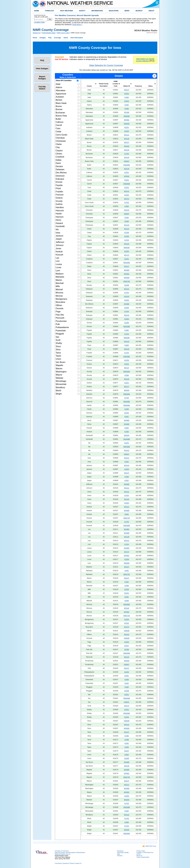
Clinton (59, 154)
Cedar (58, 132)
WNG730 (127, 281)
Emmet (59, 182)
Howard (59, 223)
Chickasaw (61, 141)
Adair (58, 84)
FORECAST (49, 11)
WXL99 (127, 537)
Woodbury (60, 387)
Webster (59, 378)
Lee (57, 258)
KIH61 (127, 417)
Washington (61, 372)
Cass (58, 128)
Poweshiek (61, 331)
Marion (59, 280)
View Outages (42, 69)
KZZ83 (127, 195)
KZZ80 (127, 236)
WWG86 (127, 116)
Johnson (60, 245)
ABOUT (151, 11)
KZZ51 (127, 127)
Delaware (60, 169)
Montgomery (61, 299)
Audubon (60, 97)
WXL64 (127, 244)
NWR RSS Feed (149, 846)
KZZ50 (127, 360)
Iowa (58, 233)
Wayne (59, 375)
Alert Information (77, 38)
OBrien (59, 305)
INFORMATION (97, 11)
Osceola (59, 308)
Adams (59, 87)
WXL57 (127, 90)
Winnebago (61, 381)
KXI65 (127, 97)
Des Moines (61, 173)
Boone (59, 106)
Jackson (59, 236)
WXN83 (127, 304)
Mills (58, 286)
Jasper (59, 239)
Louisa (59, 264)
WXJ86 (127, 112)
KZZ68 (127, 233)
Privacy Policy (141, 851)
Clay (58, 147)
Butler (58, 119)
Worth (58, 391)
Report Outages (42, 78)
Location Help (39, 22)
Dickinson (60, 176)
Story (58, 349)
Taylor (58, 356)
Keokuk (59, 252)
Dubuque (60, 179)
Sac (57, 337)
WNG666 (127, 165)
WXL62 (127, 210)
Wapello (59, 365)
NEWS (127, 11)
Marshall (60, 283)
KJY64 (127, 154)
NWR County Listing (63, 33)
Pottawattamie (62, 327)
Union (58, 359)
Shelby (59, 343)
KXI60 (127, 109)
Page (58, 312)
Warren (59, 369)
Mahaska (60, 277)
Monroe (59, 296)
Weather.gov (37, 33)
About (66, 38)
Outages (43, 38)
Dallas (58, 160)
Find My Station (42, 88)
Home (35, 38)
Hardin (59, 214)
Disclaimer (120, 851)
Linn (58, 261)
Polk (58, 324)
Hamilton (60, 207)
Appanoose (61, 94)
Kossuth (59, 255)
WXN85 (127, 270)
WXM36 (127, 124)
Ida (57, 229)
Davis (58, 163)
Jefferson (60, 242)
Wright (59, 394)
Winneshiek (61, 384)
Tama (58, 353)
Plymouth (60, 318)
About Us (139, 856)
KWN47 (127, 161)
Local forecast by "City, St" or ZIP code (41, 16)
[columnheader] (89, 84)
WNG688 (127, 327)
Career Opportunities (143, 857)
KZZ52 (127, 94)
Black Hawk (61, 103)
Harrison (60, 217)
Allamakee (61, 90)
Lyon (58, 270)
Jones (58, 248)
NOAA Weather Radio (49, 33)
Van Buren (60, 362)
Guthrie (59, 204)
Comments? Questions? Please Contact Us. (68, 863)
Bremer (59, 109)
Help (119, 854)
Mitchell (59, 290)
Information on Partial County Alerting (145, 60)
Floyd (58, 188)
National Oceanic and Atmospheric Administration (70, 852)
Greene (59, 198)
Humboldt (60, 226)
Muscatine (60, 302)
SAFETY (82, 11)
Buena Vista (61, 116)
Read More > (77, 25)
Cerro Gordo (61, 135)
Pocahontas (61, 321)
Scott (58, 340)
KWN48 (127, 631)
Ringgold (60, 334)
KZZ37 (127, 646)
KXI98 (127, 375)
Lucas (58, 267)
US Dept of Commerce (62, 851)
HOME (37, 11)
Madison (60, 274)
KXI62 (127, 462)
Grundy (59, 201)
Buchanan (60, 113)
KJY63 (127, 203)
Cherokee (60, 138)
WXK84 (127, 146)
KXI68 (127, 206)
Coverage (58, 38)
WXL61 (127, 135)
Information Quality (123, 852)
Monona (59, 293)
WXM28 (127, 563)
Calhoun (60, 122)
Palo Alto (60, 315)
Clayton (59, 151)
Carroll (59, 125)
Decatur (59, 166)
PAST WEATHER (66, 11)
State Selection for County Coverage (106, 65)
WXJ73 (127, 199)
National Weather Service (63, 854)
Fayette (59, 185)
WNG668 (127, 184)
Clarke (59, 144)
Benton (59, 100)
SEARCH (139, 11)
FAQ (50, 38)
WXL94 (127, 139)
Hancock (60, 211)
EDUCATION (114, 11)
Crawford (60, 157)
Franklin (59, 192)
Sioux (58, 346)
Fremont (60, 195)
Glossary (120, 856)
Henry (58, 220)
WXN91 (127, 120)
